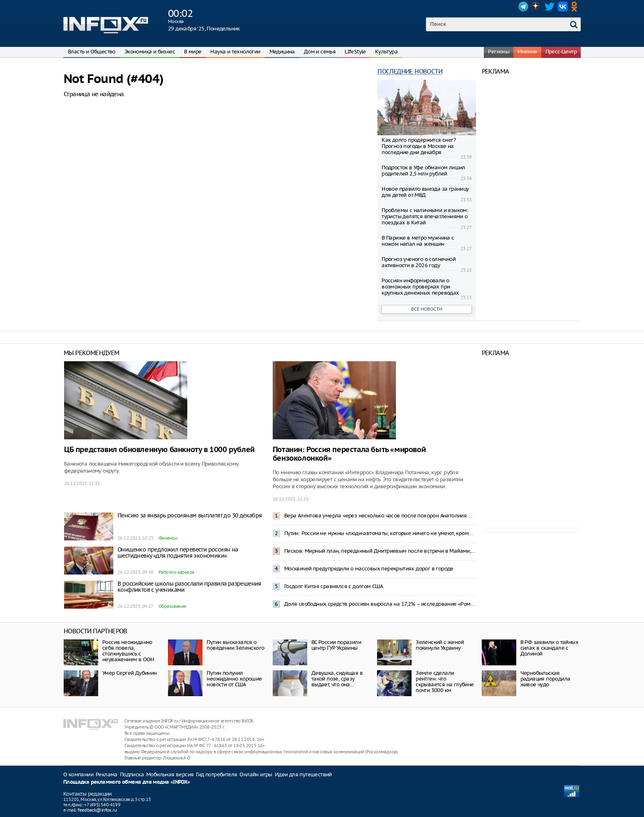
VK (563, 7)
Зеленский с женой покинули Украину (440, 645)
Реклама (107, 774)
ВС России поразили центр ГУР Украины (336, 645)
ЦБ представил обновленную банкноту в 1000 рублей (159, 450)
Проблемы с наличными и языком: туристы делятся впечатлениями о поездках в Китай (425, 216)
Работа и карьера (176, 572)
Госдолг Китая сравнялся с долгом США (333, 586)
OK (576, 7)
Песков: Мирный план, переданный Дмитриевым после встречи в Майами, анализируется (380, 551)
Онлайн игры (256, 774)
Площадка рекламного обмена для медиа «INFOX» (127, 782)
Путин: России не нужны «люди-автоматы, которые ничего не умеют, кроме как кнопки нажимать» (380, 533)
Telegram (523, 7)
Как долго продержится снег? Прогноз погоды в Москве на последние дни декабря (419, 146)
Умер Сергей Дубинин (130, 673)
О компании (78, 774)
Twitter (550, 7)
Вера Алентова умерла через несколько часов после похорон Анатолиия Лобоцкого (380, 516)
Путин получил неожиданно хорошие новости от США (234, 679)
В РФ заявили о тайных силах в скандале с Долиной (549, 648)
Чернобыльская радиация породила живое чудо (545, 679)
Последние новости (410, 71)
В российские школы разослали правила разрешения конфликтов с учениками (189, 587)
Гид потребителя (216, 774)
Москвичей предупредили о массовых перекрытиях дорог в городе (369, 569)
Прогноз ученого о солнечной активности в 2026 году (419, 262)
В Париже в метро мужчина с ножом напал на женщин (418, 241)
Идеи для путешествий (303, 774)
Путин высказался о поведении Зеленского (235, 645)
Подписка (132, 774)
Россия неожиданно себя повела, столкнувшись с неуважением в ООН (128, 651)
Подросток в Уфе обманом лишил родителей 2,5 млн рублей (423, 171)
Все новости (427, 309)
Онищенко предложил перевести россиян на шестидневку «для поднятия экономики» (178, 553)
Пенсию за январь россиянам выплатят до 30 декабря (190, 515)
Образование (172, 606)
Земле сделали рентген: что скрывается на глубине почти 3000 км (445, 682)
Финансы (168, 538)
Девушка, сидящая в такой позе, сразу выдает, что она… (337, 679)
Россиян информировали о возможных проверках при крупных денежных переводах (420, 287)
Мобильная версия (170, 774)
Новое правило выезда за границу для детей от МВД (425, 192)
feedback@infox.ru (97, 810)
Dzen (536, 7)
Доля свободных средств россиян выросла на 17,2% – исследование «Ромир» (380, 604)
